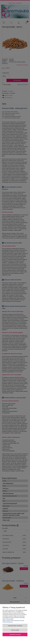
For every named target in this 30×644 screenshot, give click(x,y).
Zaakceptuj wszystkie (15, 634)
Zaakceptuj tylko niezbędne (15, 626)
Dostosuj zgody (15, 630)
